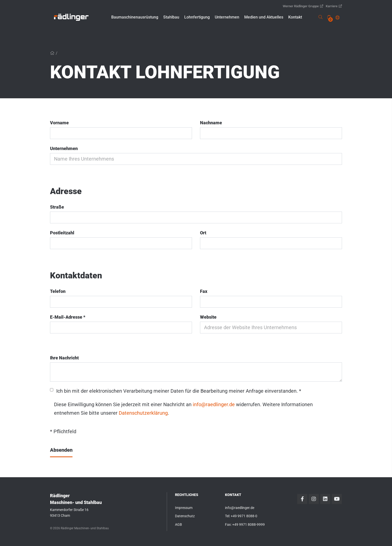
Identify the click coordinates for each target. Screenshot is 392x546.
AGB (178, 524)
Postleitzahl (62, 233)
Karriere (334, 6)
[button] (135, 17)
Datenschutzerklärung (143, 413)
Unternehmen (64, 148)
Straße (57, 207)
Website (208, 317)
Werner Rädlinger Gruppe (303, 6)
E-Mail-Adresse (68, 317)
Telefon (58, 291)
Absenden (61, 450)
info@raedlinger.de (214, 404)
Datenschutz (185, 516)
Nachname (211, 123)
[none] (329, 17)
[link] (71, 17)
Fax (204, 291)
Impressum (184, 508)
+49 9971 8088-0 (244, 516)
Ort (203, 233)
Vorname (59, 123)
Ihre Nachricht (64, 358)
